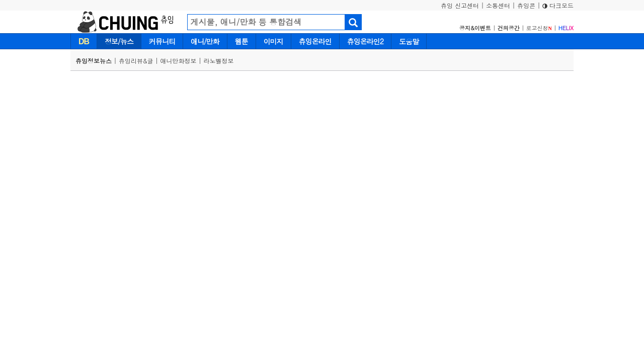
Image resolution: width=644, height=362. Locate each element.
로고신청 (539, 28)
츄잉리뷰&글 (136, 61)
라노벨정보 (219, 61)
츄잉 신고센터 (460, 5)
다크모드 (558, 5)
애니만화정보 (179, 61)
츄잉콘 (526, 5)
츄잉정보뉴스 (94, 61)
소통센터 (498, 5)
